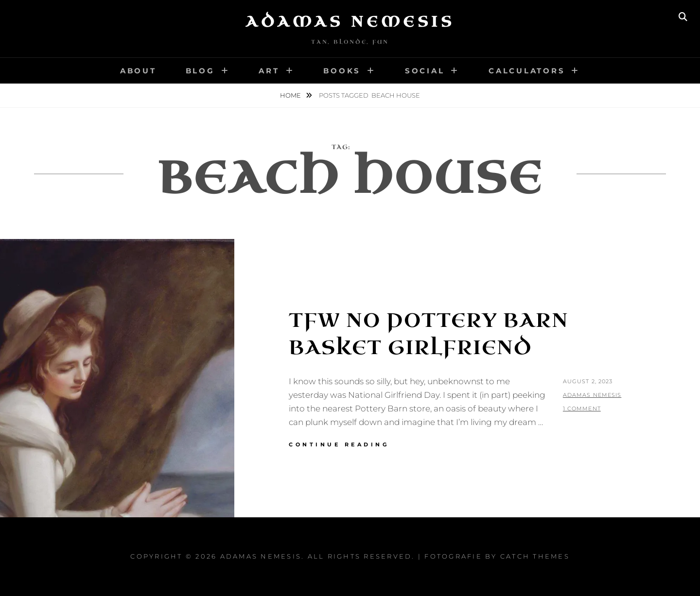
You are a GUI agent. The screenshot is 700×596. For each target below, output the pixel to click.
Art (269, 71)
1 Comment (582, 409)
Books (342, 71)
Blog (200, 71)
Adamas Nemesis (350, 22)
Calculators (527, 71)
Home (291, 95)
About (138, 71)
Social (425, 71)
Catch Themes (535, 556)
